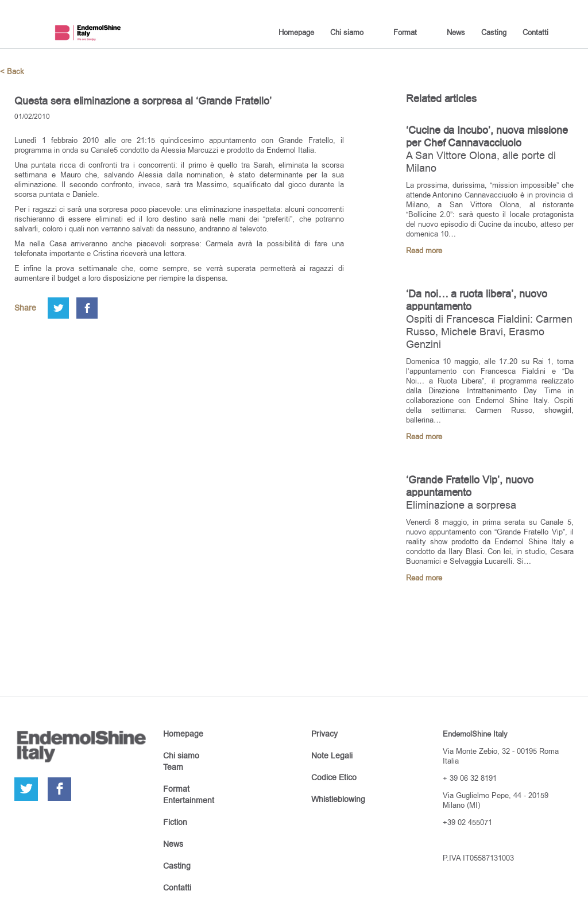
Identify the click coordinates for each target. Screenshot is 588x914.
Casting (494, 32)
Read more (424, 251)
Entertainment (189, 800)
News (456, 32)
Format (405, 32)
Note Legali (332, 756)
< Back (12, 71)
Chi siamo (347, 32)
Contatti (535, 32)
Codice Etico (334, 777)
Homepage (296, 32)
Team (173, 767)
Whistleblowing (338, 799)
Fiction (175, 822)
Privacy (324, 734)
